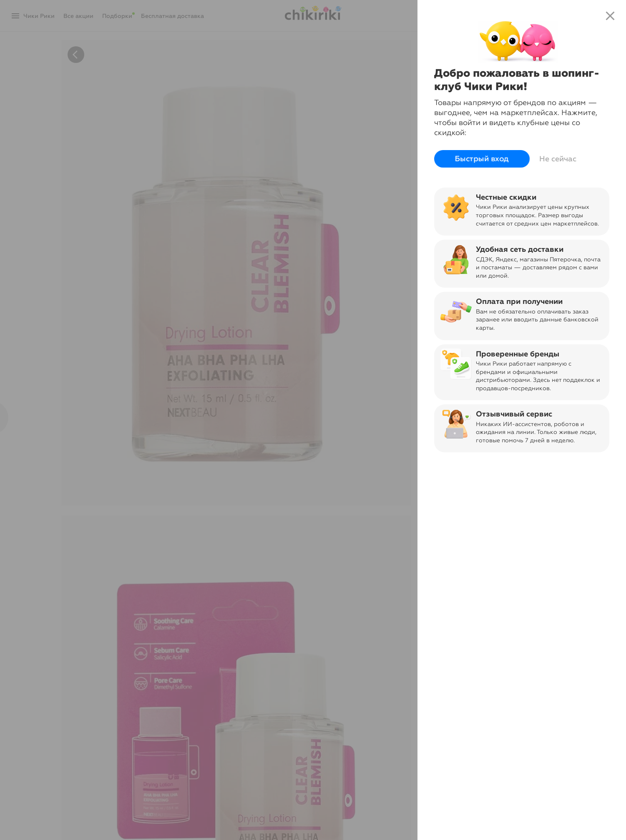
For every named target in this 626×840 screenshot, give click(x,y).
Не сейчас (558, 159)
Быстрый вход (482, 159)
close (610, 16)
